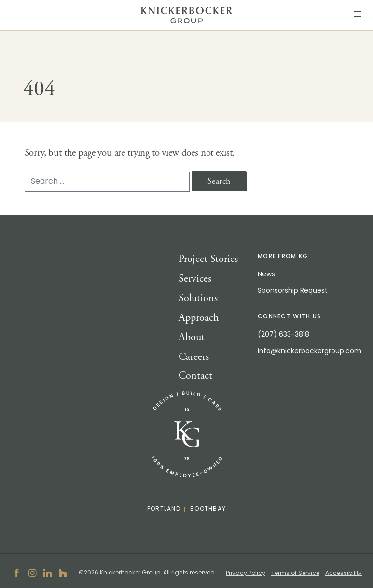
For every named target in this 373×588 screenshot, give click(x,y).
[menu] (358, 14)
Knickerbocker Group (186, 15)
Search (219, 181)
